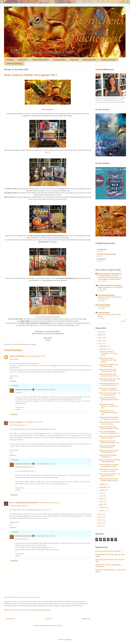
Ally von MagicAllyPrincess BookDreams (24, 503)
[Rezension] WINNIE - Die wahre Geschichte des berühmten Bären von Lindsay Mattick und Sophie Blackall (110, 278)
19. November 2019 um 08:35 (45, 536)
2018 (100, 514)
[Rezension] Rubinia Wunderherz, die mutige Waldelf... (108, 360)
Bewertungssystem (90, 60)
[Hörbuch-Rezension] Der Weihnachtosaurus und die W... (109, 399)
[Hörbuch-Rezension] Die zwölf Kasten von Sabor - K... (109, 437)
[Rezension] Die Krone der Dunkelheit (108, 551)
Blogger (69, 639)
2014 (100, 526)
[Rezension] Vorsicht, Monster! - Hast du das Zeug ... (110, 423)
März (102, 505)
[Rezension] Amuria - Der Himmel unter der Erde (108, 370)
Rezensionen (23, 60)
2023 (100, 332)
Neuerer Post (10, 619)
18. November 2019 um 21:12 (49, 503)
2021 (100, 338)
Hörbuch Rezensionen (41, 60)
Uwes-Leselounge (16, 422)
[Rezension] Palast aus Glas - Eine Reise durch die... (109, 451)
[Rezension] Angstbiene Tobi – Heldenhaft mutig (109, 366)
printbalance (101, 259)
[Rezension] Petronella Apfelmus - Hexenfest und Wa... (109, 406)
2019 (100, 344)
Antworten (13, 381)
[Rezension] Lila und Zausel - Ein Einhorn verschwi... (109, 470)
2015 (100, 523)
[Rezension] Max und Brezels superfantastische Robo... (109, 465)
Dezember (103, 346)
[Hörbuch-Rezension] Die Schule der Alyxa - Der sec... (109, 375)
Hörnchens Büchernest (23, 390)
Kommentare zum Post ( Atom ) (52, 625)
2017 (100, 517)
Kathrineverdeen (104, 313)
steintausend (102, 249)
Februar (102, 508)
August (102, 490)
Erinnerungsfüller (59, 60)
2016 (100, 520)
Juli (101, 493)
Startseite (10, 60)
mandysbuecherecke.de (106, 295)
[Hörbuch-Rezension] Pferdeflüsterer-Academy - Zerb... (109, 413)
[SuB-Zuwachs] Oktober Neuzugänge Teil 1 (107, 447)
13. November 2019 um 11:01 (35, 356)
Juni (101, 496)
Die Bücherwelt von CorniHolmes (110, 274)
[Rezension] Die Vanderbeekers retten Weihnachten (110, 461)
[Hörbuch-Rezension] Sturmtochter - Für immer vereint (108, 353)
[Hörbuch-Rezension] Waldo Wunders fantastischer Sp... (109, 480)
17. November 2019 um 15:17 (33, 422)
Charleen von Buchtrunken (107, 254)
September (103, 487)
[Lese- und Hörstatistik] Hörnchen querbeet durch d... (110, 432)
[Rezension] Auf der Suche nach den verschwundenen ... (110, 380)
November (103, 349)
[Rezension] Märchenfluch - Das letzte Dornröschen (110, 475)
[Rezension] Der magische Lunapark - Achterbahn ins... (109, 389)
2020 (100, 341)
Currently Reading (104, 307)
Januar (102, 511)
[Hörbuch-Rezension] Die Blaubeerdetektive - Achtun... (110, 428)
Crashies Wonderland (17, 356)
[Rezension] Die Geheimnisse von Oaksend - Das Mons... (109, 418)
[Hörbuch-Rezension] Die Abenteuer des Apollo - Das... (110, 442)
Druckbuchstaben (104, 305)
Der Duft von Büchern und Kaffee (110, 285)
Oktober (103, 484)
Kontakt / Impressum (109, 60)
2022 (100, 335)
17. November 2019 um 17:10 (45, 464)
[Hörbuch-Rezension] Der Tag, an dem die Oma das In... (109, 385)
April (101, 502)
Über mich (74, 60)
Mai (101, 499)
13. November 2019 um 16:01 (45, 390)
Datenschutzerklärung (14, 64)
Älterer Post (86, 619)
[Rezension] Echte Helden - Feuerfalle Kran (108, 456)
